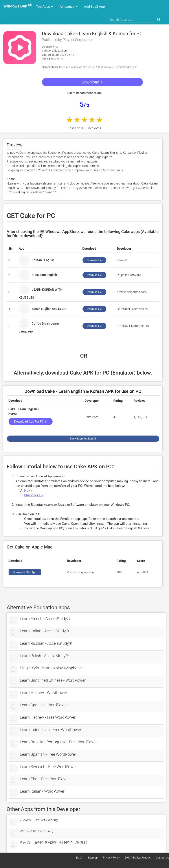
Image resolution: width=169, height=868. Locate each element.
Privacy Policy (111, 858)
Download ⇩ (93, 82)
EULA (79, 858)
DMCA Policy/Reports (138, 858)
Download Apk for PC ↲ (31, 421)
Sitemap (93, 858)
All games (69, 7)
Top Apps (45, 7)
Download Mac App (25, 572)
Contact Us (162, 858)
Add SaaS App (94, 7)
